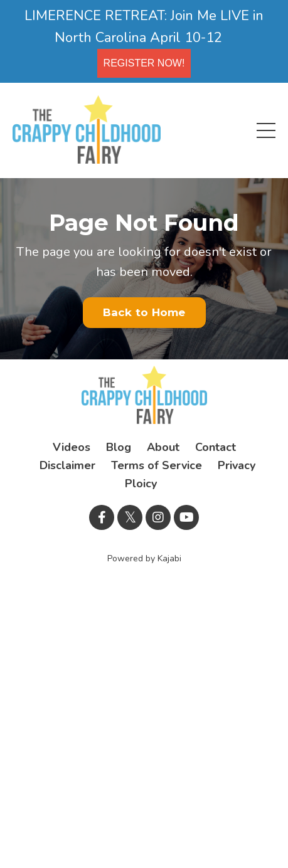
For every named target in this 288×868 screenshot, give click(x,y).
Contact (216, 447)
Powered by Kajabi (144, 558)
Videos (72, 447)
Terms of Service (157, 465)
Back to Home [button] (144, 312)
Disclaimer (67, 465)
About (163, 447)
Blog (119, 447)
